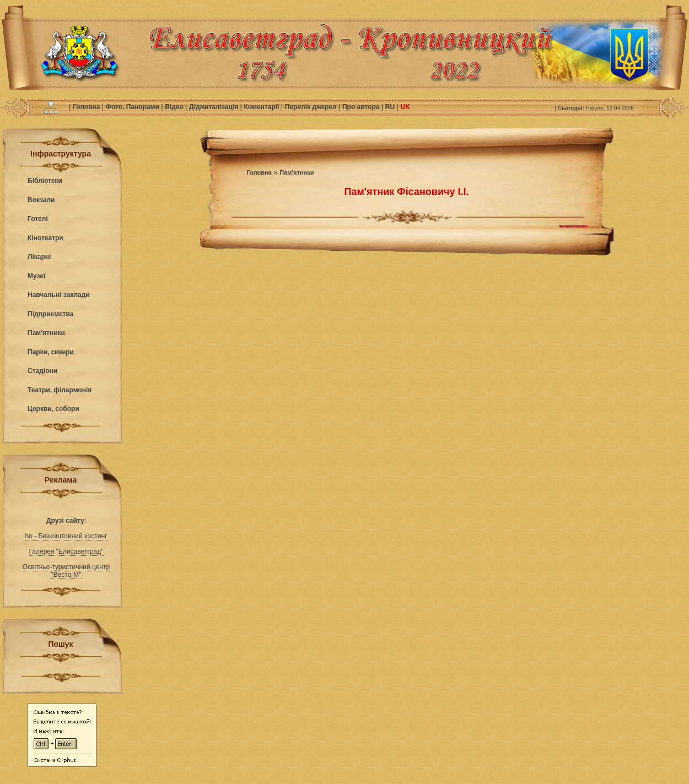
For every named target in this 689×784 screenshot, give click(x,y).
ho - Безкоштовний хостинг (66, 536)
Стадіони (42, 371)
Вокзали (41, 200)
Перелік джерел (312, 107)
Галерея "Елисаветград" (66, 551)
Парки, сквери (51, 352)
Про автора (362, 107)
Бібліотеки (45, 181)
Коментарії (263, 107)
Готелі (38, 219)
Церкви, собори (53, 409)
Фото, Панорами (133, 107)
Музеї (36, 276)
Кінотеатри (45, 238)
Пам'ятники (46, 333)
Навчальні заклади (59, 295)
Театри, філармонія (60, 390)
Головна (87, 107)
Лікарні (39, 257)
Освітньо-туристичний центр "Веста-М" (66, 571)
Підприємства (50, 314)
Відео (175, 107)
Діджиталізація (214, 107)
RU (391, 107)
